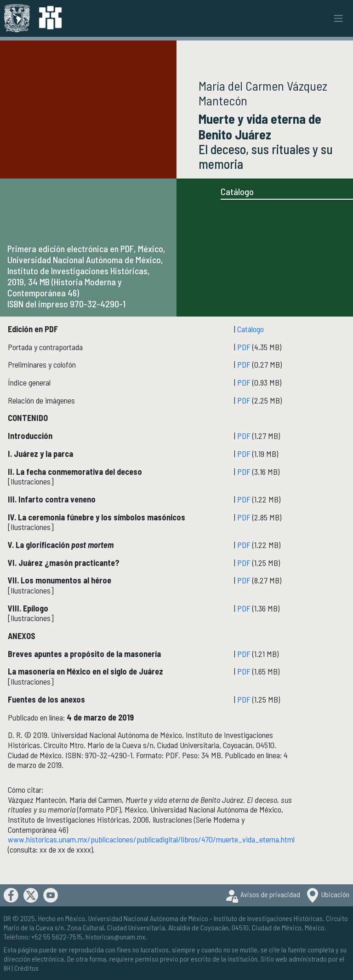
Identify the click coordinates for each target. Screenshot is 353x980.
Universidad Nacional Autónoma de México (148, 918)
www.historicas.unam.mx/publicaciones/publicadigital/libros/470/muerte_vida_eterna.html (151, 839)
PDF (244, 347)
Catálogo (237, 191)
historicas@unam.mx (115, 937)
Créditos (26, 968)
